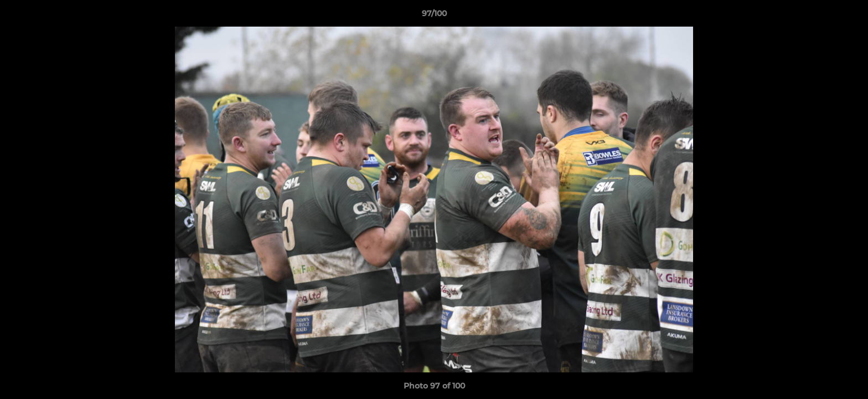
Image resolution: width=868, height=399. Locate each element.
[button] (848, 16)
